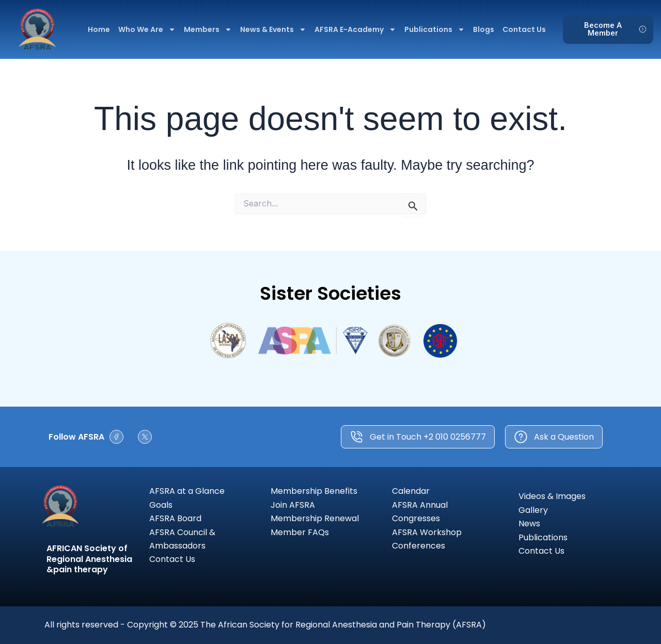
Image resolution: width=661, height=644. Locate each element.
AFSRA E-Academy (355, 29)
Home (99, 29)
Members (208, 29)
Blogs (484, 29)
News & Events (273, 29)
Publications (435, 29)
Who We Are (147, 29)
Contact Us (524, 29)
